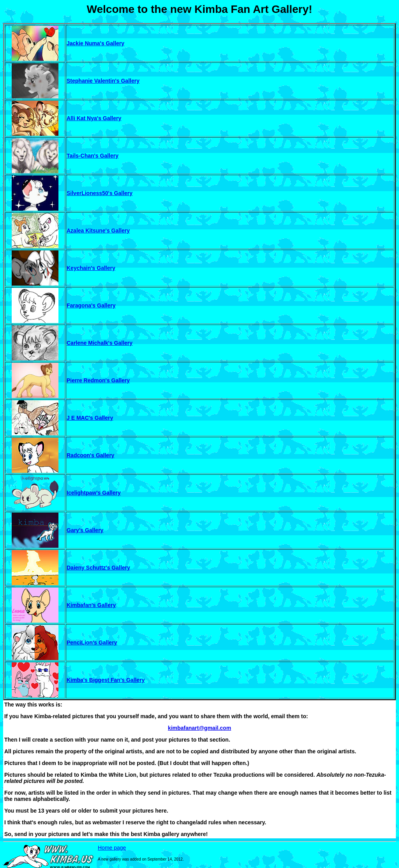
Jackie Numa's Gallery (95, 43)
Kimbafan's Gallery (91, 605)
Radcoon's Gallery (90, 455)
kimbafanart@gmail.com (199, 728)
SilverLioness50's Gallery (100, 193)
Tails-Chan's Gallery (93, 156)
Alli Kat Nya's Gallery (94, 118)
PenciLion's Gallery (92, 643)
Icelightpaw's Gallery (94, 493)
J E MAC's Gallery (90, 418)
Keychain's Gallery (91, 268)
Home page (112, 848)
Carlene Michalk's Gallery (100, 343)
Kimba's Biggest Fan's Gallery (106, 680)
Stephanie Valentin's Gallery (103, 81)
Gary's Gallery (85, 530)
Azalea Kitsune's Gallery (98, 231)
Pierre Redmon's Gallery (98, 380)
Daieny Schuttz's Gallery (98, 568)
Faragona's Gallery (91, 305)
